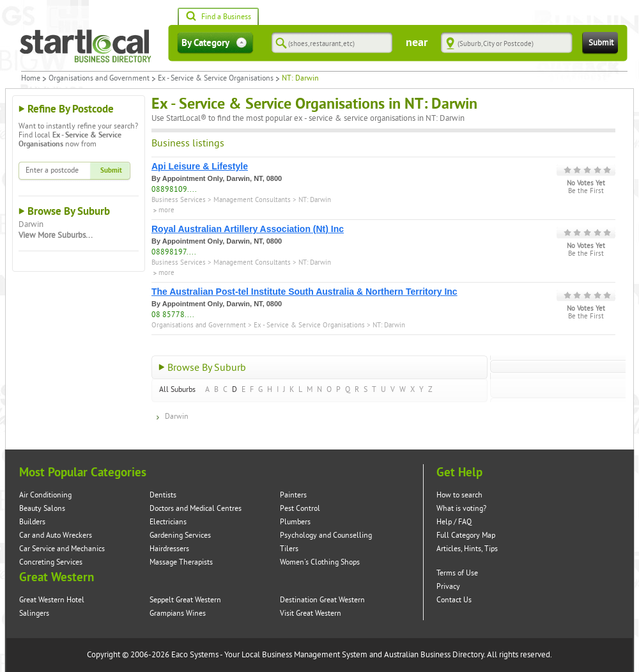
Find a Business (218, 17)
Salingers (34, 613)
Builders (32, 522)
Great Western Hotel (52, 600)
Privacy (448, 587)
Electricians (168, 522)
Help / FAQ (454, 522)
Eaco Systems (195, 655)
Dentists (163, 495)
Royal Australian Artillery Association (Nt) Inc (248, 229)
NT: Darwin (315, 200)
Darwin (31, 224)
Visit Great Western (311, 613)
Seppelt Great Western (185, 600)
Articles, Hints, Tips (467, 549)
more (166, 210)
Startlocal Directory (86, 46)
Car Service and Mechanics (62, 549)
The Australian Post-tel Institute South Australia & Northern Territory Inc (304, 292)
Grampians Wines (178, 613)
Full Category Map (466, 535)
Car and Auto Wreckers (56, 535)
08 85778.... (173, 315)
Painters (293, 495)
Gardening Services (180, 535)
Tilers (289, 549)
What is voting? (461, 509)
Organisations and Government (99, 79)
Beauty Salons (42, 509)
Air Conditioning (45, 495)
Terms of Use (457, 573)
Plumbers (295, 522)
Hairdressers (169, 549)
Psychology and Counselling (326, 535)
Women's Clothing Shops (320, 562)
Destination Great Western (322, 600)
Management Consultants (252, 200)
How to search (459, 495)
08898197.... (174, 252)
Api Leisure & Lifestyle (200, 166)
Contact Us (454, 600)
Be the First (586, 191)
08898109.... (174, 190)
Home (31, 79)
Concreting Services (51, 562)
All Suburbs (177, 390)
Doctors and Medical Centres (196, 509)
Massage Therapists (181, 562)
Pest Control (300, 509)
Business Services (179, 200)
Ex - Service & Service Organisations (216, 79)
